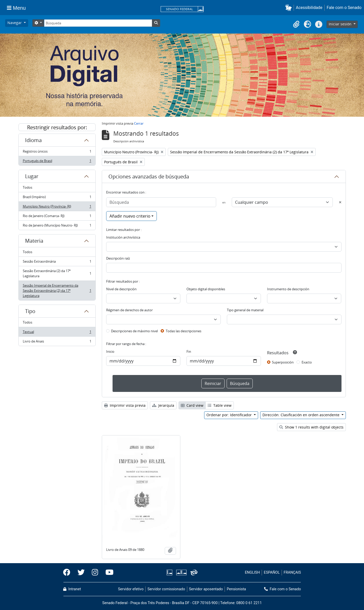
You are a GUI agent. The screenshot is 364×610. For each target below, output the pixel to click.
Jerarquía (163, 405)
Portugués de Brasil (57, 162)
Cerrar (139, 123)
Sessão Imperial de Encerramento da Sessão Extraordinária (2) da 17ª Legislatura (57, 291)
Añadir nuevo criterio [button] (130, 216)
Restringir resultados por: (57, 127)
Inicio (110, 351)
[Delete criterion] (340, 202)
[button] (289, 8)
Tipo (30, 311)
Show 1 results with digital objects (311, 427)
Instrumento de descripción (288, 289)
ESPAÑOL (272, 572)
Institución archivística (123, 237)
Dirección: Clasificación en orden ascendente (301, 415)
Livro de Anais (57, 342)
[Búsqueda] (98, 23)
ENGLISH (252, 572)
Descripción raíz (118, 258)
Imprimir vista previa (125, 405)
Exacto (307, 362)
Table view (220, 405)
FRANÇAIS (292, 572)
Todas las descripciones (184, 331)
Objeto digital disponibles (206, 289)
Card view (192, 405)
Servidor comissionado (166, 589)
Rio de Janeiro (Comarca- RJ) (57, 217)
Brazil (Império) (57, 198)
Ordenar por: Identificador (230, 415)
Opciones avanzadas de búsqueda (149, 176)
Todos (27, 187)
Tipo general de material (245, 310)
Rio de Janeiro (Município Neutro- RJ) (57, 226)
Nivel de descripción (121, 289)
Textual (57, 333)
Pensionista (236, 589)
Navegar (15, 23)
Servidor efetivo (131, 589)
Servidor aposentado (206, 589)
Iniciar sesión (341, 24)
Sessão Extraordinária (57, 263)
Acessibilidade (309, 8)
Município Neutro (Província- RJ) (57, 207)
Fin (189, 351)
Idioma (33, 140)
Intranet (72, 589)
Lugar (32, 176)
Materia (34, 241)
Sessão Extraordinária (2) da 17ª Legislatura (57, 273)
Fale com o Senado (344, 8)
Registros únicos (57, 152)
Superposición (283, 362)
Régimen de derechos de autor (129, 310)
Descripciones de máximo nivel (134, 331)
